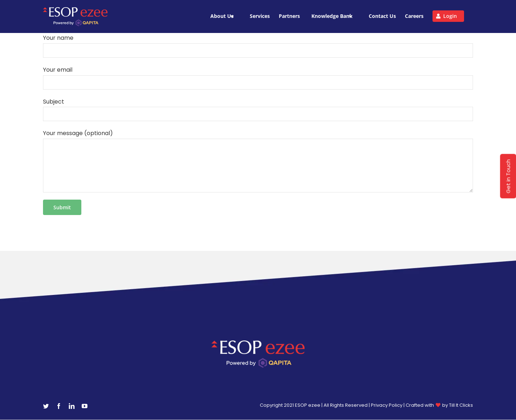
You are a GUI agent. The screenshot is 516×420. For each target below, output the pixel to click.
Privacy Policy (387, 405)
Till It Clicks (461, 405)
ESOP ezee (308, 405)
